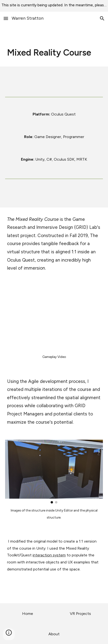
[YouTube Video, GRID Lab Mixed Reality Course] (54, 318)
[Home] (27, 614)
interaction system (49, 555)
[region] (54, 6)
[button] (6, 18)
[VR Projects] (80, 614)
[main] (54, 53)
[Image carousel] (54, 472)
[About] (54, 634)
